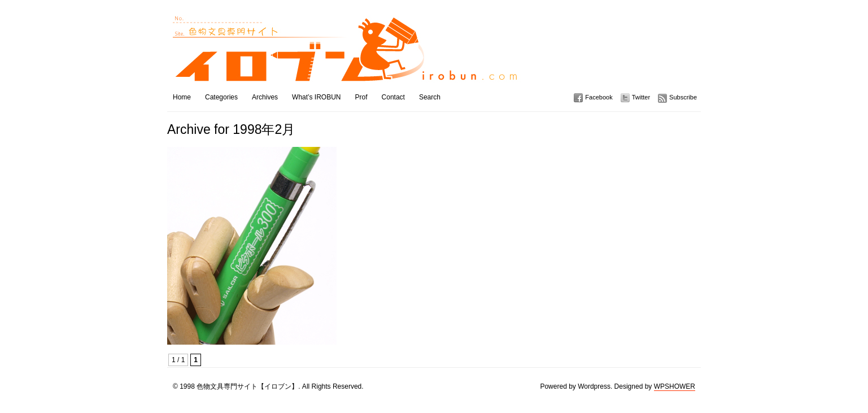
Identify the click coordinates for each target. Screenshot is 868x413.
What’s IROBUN (316, 97)
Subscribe (683, 97)
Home (182, 97)
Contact (393, 97)
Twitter (641, 97)
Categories (221, 97)
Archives (265, 97)
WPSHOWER (675, 386)
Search (430, 97)
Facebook (599, 97)
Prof (361, 97)
